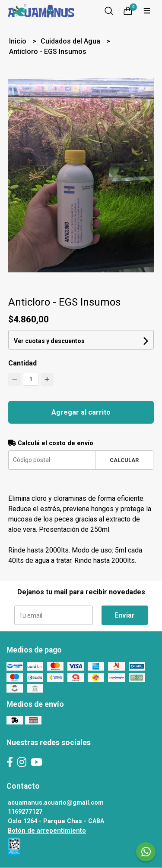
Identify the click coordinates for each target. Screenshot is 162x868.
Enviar (125, 615)
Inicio (19, 41)
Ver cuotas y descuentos (49, 341)
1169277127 (25, 812)
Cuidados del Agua (71, 41)
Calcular (124, 460)
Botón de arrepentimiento (47, 831)
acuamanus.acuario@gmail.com (56, 803)
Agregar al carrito (81, 412)
